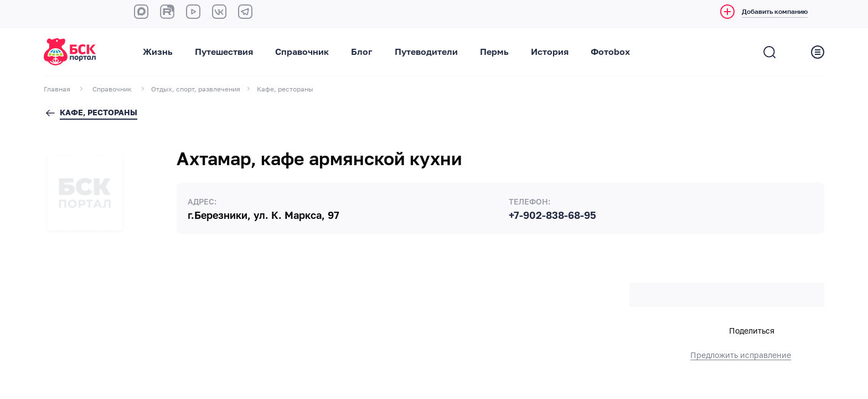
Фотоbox (610, 52)
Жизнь (158, 52)
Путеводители (426, 52)
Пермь (494, 52)
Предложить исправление (741, 355)
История (550, 52)
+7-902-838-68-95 (552, 216)
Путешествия (224, 52)
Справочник (302, 52)
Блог (362, 52)
